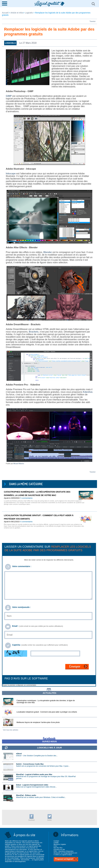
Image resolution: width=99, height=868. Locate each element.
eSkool (19, 754)
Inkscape (11, 174)
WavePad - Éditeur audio (26, 795)
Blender (48, 252)
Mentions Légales (60, 844)
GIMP (9, 96)
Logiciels (29, 13)
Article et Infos (17, 13)
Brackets (34, 332)
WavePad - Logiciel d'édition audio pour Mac (34, 774)
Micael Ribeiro (19, 464)
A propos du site (59, 849)
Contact (56, 841)
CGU (55, 846)
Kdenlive (88, 392)
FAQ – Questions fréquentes (63, 851)
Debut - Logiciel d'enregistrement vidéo (32, 785)
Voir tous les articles (11, 730)
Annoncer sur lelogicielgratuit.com (65, 853)
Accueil (5, 13)
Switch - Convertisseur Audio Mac (30, 764)
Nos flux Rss (58, 848)
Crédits (56, 843)
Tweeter (92, 21)
